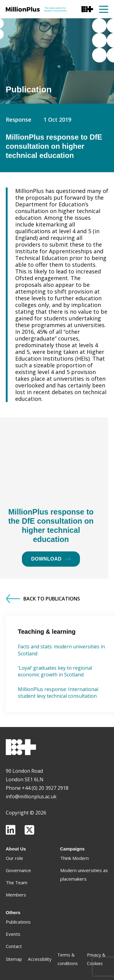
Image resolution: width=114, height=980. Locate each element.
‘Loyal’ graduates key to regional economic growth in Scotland (55, 671)
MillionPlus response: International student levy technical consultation (58, 693)
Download (51, 559)
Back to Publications (43, 599)
